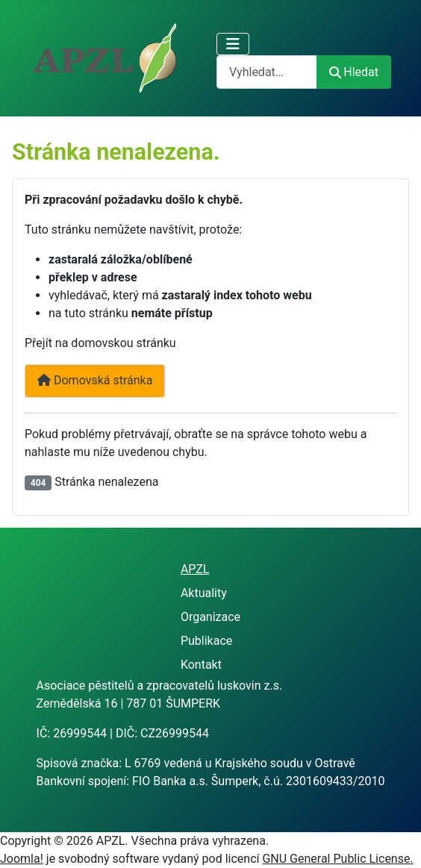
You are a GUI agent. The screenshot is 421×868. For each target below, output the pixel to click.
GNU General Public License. (337, 859)
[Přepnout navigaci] (233, 44)
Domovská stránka (95, 380)
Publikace (206, 641)
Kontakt (201, 665)
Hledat (354, 72)
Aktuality (204, 593)
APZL (195, 569)
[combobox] (267, 72)
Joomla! (22, 859)
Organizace (210, 617)
